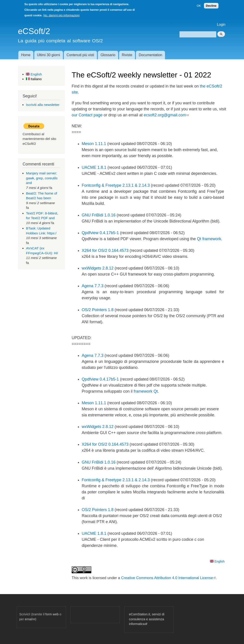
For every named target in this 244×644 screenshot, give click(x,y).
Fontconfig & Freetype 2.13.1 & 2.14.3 (116, 185)
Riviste (127, 55)
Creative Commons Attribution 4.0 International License (168, 578)
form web (52, 614)
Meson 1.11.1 (94, 144)
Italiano (34, 79)
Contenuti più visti (80, 55)
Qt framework (209, 239)
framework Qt (146, 391)
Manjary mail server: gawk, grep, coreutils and (42, 178)
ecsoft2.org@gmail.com (166, 115)
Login (221, 25)
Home (26, 55)
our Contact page (87, 115)
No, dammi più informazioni (61, 14)
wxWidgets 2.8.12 (98, 268)
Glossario (108, 55)
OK (199, 4)
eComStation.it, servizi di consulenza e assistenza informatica (147, 619)
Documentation (151, 55)
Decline (211, 4)
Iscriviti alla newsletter (43, 105)
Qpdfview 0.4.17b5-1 (100, 233)
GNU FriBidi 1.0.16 (99, 215)
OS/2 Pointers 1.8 (98, 310)
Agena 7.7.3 (93, 286)
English (34, 74)
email (30, 619)
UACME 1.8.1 (94, 167)
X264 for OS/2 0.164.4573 (105, 250)
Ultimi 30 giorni (48, 55)
